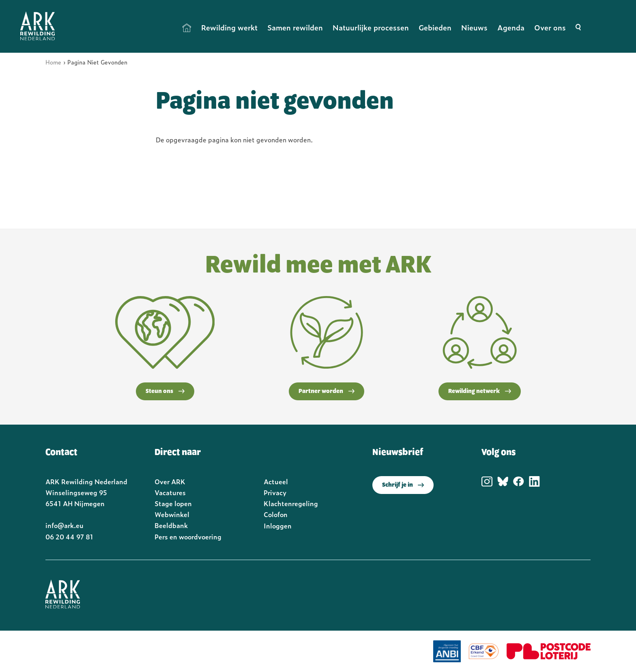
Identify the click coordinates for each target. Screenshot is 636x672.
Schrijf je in (403, 485)
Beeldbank (171, 525)
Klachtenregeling (291, 503)
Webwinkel (172, 514)
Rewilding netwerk (480, 391)
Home (187, 28)
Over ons (550, 27)
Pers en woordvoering (188, 537)
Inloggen (278, 526)
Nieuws (474, 27)
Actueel (276, 481)
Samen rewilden (295, 27)
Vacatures (170, 492)
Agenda (511, 27)
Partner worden (327, 391)
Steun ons (165, 391)
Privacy (275, 492)
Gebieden (435, 27)
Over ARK (170, 481)
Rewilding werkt (229, 27)
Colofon (276, 514)
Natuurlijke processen (371, 27)
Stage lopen (173, 503)
